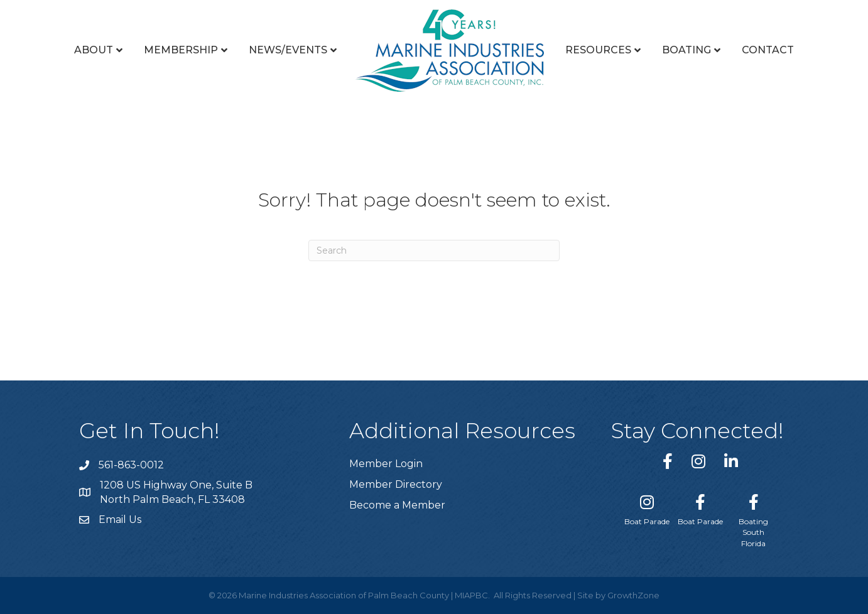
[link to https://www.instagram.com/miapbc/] (698, 461)
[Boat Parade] (647, 507)
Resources (598, 50)
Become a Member (397, 505)
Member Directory (396, 484)
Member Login (386, 464)
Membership (181, 50)
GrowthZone (633, 595)
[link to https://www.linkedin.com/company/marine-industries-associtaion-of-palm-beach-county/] (731, 461)
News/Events (288, 50)
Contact (768, 50)
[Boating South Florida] (753, 518)
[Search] (434, 250)
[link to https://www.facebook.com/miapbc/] (668, 461)
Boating (686, 50)
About (94, 50)
